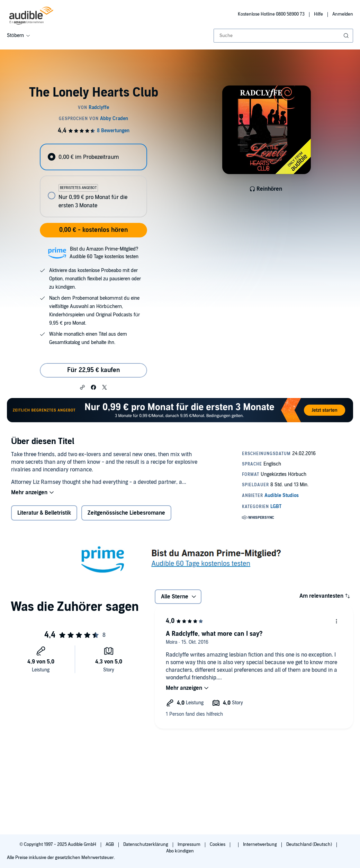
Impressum (190, 844)
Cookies (218, 844)
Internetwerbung (260, 844)
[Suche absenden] (347, 36)
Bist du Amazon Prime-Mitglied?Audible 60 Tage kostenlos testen (104, 253)
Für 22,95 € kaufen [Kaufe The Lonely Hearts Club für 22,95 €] (93, 370)
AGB (110, 844)
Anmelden (343, 14)
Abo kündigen (180, 851)
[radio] (93, 157)
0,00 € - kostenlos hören (93, 230)
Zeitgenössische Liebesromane (126, 513)
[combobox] (283, 36)
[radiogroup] (93, 180)
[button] (82, 387)
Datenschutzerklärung (146, 844)
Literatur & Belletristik (44, 513)
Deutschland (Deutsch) (310, 844)
